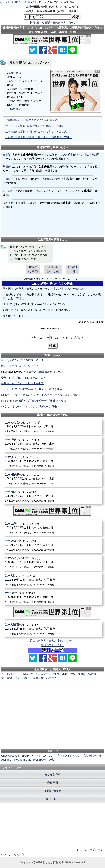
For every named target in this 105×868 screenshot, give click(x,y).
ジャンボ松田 (22, 678)
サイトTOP (53, 799)
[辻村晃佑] (53, 444)
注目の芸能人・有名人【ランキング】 (53, 641)
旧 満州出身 (14, 109)
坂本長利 (8, 203)
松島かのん (42, 674)
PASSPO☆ (40, 760)
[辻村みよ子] (53, 545)
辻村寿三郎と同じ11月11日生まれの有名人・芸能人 (36, 132)
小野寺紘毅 (69, 674)
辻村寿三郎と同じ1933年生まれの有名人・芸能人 (35, 126)
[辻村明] (53, 580)
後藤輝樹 (38, 678)
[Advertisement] (53, 690)
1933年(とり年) (33, 269)
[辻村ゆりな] (53, 427)
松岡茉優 (42, 372)
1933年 (26, 2)
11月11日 (39, 2)
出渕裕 (7, 155)
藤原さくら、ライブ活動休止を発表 (22, 383)
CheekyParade (10, 756)
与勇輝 (7, 167)
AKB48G (6, 760)
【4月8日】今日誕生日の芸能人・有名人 (53, 23)
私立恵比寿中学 (93, 756)
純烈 (52, 760)
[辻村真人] (53, 461)
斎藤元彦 (28, 674)
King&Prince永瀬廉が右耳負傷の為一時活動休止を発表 (34, 401)
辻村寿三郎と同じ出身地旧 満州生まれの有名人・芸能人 (39, 137)
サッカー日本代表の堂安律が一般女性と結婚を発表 (32, 389)
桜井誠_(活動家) (88, 674)
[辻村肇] (53, 597)
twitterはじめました (13, 855)
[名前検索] (48, 17)
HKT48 (36, 756)
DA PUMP (48, 756)
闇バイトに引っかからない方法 (20, 366)
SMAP (25, 756)
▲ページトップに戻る (89, 850)
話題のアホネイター (53, 645)
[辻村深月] (53, 496)
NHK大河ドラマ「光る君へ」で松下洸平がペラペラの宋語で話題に (41, 395)
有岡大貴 (29, 372)
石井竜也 (8, 191)
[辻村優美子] (53, 479)
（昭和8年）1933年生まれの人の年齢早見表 (32, 120)
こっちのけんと (11, 674)
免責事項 (53, 783)
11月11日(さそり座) (53, 269)
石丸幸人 (52, 678)
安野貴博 (7, 678)
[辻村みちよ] (53, 563)
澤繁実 (56, 674)
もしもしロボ (53, 774)
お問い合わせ (53, 791)
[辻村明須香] (53, 629)
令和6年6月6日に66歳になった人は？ (24, 378)
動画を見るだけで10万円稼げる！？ (23, 360)
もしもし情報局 (9, 2)
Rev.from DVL (22, 760)
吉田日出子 (9, 179)
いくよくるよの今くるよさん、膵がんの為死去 (29, 406)
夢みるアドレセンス (69, 756)
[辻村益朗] (53, 528)
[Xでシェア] (33, 50)
